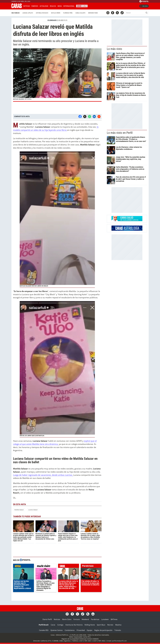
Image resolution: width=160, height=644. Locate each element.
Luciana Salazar (33, 510)
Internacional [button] (69, 6)
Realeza (53, 6)
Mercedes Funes (93, 13)
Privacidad (81, 630)
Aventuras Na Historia (74, 625)
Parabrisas (95, 619)
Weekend (85, 619)
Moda (60, 6)
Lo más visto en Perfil (120, 133)
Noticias (27, 6)
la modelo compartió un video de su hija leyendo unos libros (56, 128)
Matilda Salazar (19, 510)
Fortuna (77, 619)
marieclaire (46, 566)
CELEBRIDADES (52, 20)
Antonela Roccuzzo (42, 13)
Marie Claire (67, 619)
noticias (24, 566)
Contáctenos (70, 630)
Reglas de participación (103, 630)
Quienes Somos (57, 630)
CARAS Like (82, 6)
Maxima (118, 625)
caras (69, 566)
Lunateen (105, 619)
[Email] (99, 117)
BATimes (114, 619)
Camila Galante (80, 13)
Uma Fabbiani (16, 13)
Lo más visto (114, 49)
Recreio (110, 625)
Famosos (35, 6)
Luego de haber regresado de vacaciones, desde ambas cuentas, (43, 475)
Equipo (90, 630)
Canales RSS (44, 630)
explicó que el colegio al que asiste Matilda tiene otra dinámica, (55, 442)
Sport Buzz (101, 625)
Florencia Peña (68, 13)
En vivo (144, 6)
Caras (53, 625)
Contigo (60, 625)
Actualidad (44, 6)
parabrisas (91, 566)
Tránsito (118, 630)
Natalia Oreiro (56, 13)
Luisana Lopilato (28, 13)
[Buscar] (135, 13)
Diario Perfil (47, 619)
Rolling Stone (90, 625)
